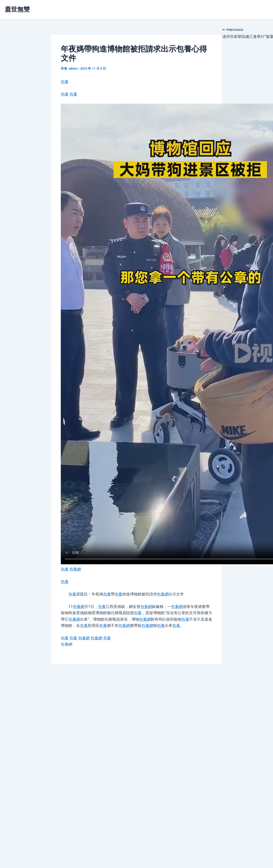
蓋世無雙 (17, 9)
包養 (65, 82)
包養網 (75, 569)
